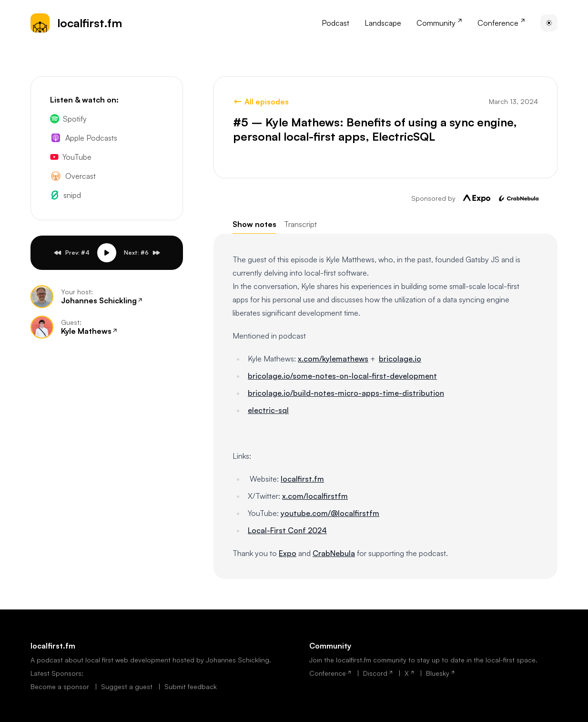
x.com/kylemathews (333, 359)
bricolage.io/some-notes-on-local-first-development (342, 376)
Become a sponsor (61, 686)
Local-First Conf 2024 (287, 530)
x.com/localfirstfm (315, 496)
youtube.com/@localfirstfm (330, 513)
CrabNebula (334, 553)
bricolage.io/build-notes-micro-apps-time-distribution (346, 393)
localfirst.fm (302, 479)
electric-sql (268, 410)
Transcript (300, 224)
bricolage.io (400, 359)
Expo (288, 553)
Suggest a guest (128, 686)
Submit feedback (191, 686)
